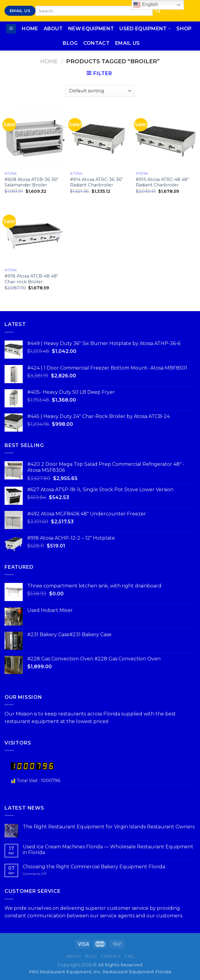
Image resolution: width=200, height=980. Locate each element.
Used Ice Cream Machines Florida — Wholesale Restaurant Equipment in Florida (108, 850)
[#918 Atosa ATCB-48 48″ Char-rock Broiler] (34, 235)
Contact (97, 43)
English (146, 5)
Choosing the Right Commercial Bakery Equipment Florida (94, 867)
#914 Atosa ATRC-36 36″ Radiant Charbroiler (96, 182)
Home (30, 29)
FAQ (129, 956)
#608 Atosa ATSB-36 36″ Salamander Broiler (31, 182)
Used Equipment (145, 29)
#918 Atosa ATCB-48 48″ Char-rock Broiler (31, 279)
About (53, 29)
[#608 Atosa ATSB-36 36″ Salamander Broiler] (34, 139)
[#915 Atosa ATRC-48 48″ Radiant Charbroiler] (166, 139)
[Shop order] (100, 91)
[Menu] (11, 29)
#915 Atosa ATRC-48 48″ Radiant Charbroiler (162, 182)
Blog (70, 43)
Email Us (128, 43)
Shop (184, 29)
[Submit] (158, 11)
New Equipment (91, 29)
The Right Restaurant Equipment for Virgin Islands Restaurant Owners (109, 827)
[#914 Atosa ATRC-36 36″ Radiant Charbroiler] (100, 139)
